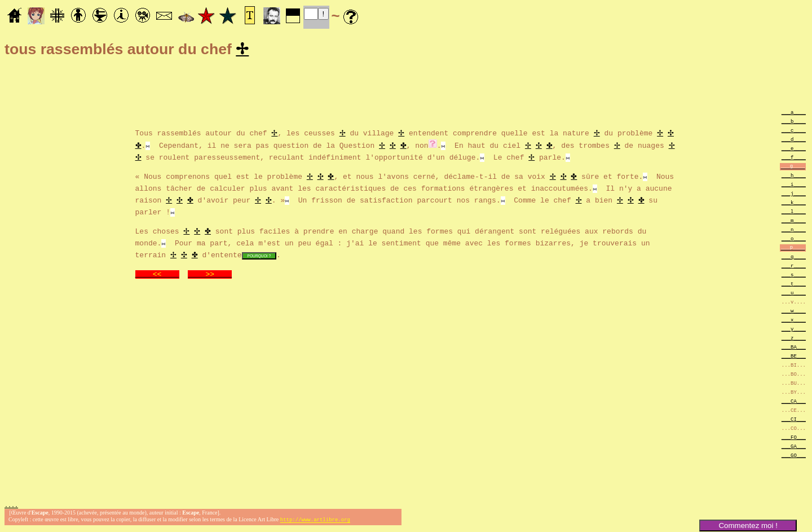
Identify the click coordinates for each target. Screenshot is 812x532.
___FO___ (794, 439)
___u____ (794, 294)
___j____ (794, 195)
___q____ (794, 258)
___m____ (794, 222)
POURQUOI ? (259, 257)
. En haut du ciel (481, 146)
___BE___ (794, 357)
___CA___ (794, 403)
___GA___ (794, 448)
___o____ (794, 240)
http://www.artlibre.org (315, 523)
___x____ (794, 321)
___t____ (794, 285)
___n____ (794, 231)
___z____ (794, 339)
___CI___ (794, 421)
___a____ (794, 114)
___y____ (794, 330)
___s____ (794, 276)
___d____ (794, 141)
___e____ (794, 150)
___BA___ (794, 348)
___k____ (794, 204)
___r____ (794, 267)
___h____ (794, 177)
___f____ (794, 159)
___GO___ (794, 457)
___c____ (794, 132)
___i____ (794, 186)
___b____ (794, 123)
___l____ (794, 213)
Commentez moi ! (748, 526)
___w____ (794, 312)
